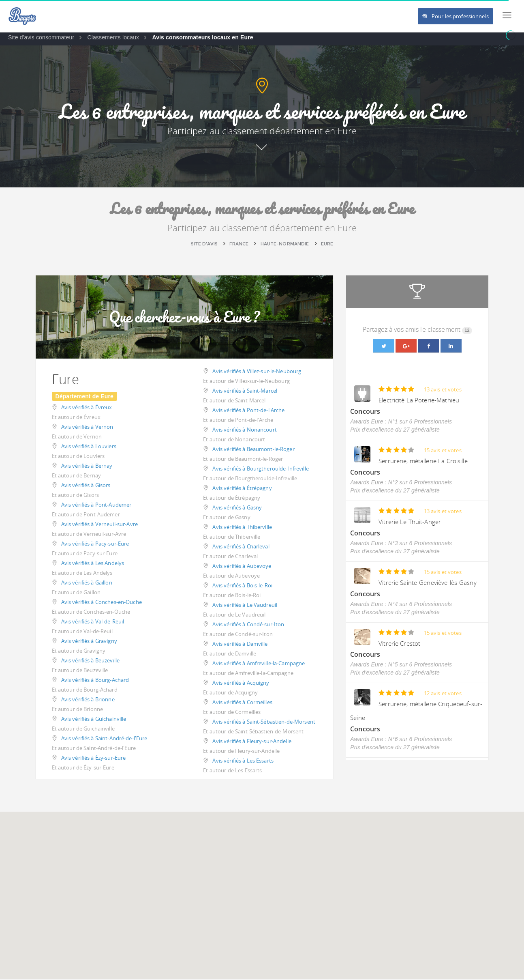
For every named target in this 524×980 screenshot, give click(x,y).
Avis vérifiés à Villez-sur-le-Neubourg (257, 372)
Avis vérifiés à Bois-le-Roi (242, 587)
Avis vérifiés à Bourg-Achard (95, 681)
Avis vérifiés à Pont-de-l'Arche (248, 411)
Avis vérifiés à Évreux (87, 408)
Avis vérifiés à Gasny (237, 509)
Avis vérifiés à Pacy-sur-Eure (95, 545)
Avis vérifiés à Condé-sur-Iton (248, 625)
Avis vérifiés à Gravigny (89, 642)
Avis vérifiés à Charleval (241, 548)
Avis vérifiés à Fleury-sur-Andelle (252, 742)
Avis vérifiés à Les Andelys (93, 564)
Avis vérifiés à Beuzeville (90, 662)
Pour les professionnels (456, 16)
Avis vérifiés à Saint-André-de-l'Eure (104, 739)
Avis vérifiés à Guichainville (94, 720)
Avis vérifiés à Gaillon (87, 584)
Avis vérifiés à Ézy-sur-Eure (94, 759)
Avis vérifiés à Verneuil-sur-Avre (99, 525)
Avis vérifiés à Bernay (87, 467)
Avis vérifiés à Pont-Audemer (96, 506)
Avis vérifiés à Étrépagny (242, 489)
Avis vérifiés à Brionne (88, 701)
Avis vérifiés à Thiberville (242, 528)
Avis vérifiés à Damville (240, 645)
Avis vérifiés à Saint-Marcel (245, 392)
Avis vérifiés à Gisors (86, 486)
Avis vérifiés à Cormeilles (242, 703)
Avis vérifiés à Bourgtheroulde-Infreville (260, 470)
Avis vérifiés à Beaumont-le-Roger (253, 450)
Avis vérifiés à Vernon (87, 428)
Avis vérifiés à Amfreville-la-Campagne (259, 664)
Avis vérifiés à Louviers (89, 447)
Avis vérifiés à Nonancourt (244, 431)
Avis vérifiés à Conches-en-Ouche (102, 603)
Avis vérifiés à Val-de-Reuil (93, 623)
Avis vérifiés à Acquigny (241, 684)
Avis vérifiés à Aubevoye (242, 567)
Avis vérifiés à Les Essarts (243, 762)
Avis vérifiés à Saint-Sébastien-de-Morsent (264, 723)
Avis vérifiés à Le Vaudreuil (245, 606)
